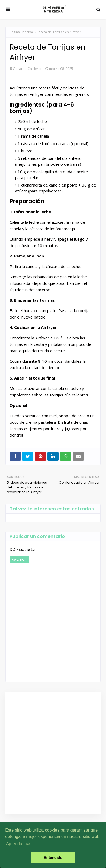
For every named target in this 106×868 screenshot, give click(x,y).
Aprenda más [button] (19, 844)
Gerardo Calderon (28, 69)
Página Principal (22, 32)
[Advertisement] (52, 753)
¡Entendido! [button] (53, 858)
